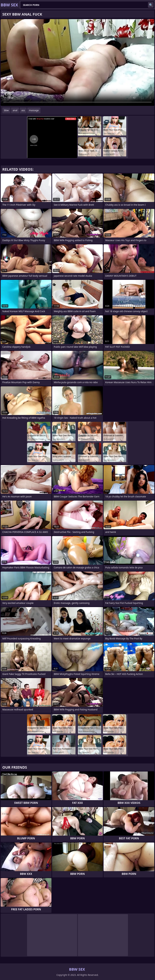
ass (23, 110)
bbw (6, 110)
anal (15, 110)
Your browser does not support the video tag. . (77, 62)
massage (34, 110)
